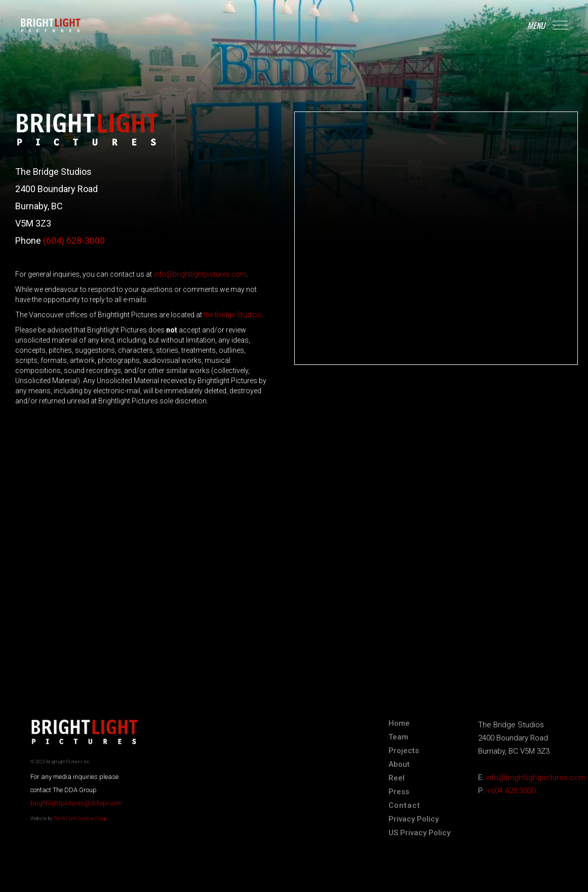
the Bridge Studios (232, 315)
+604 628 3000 (511, 791)
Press (399, 792)
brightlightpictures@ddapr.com (76, 803)
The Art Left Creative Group (80, 819)
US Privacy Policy (419, 833)
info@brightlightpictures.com (200, 274)
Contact (404, 805)
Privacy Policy (414, 819)
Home (399, 723)
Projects (404, 751)
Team (398, 737)
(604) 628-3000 (74, 240)
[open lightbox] (397, 780)
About (399, 764)
